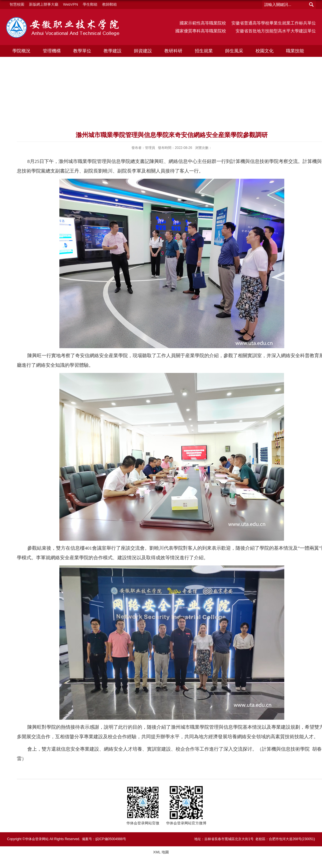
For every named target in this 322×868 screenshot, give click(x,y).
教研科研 (173, 51)
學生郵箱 (90, 4)
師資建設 (142, 51)
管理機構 (52, 51)
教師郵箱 (109, 4)
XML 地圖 (161, 852)
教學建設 (112, 51)
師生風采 (233, 51)
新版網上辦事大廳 (44, 4)
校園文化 (263, 51)
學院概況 (21, 51)
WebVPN (71, 4)
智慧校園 (17, 4)
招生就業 (203, 51)
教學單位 (82, 51)
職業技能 (293, 51)
